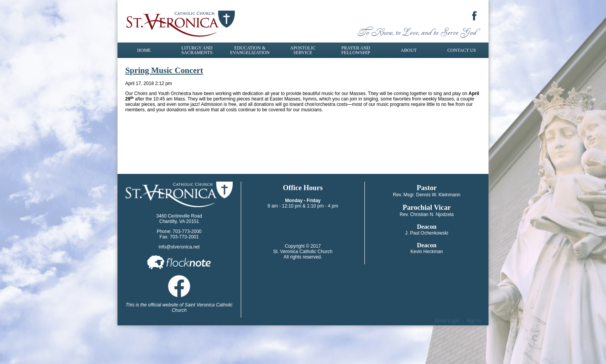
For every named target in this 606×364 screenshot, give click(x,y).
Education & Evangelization (250, 50)
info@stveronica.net (179, 247)
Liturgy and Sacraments (197, 50)
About (409, 50)
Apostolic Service (303, 50)
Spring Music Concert (164, 70)
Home (144, 50)
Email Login (447, 321)
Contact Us (462, 50)
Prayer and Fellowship (356, 50)
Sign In (474, 321)
